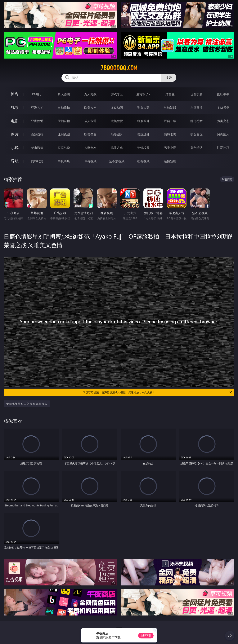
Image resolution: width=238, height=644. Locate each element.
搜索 (169, 78)
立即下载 (146, 635)
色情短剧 (170, 161)
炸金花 (170, 94)
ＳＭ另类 (223, 108)
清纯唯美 (170, 134)
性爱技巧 (223, 148)
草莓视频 (90, 161)
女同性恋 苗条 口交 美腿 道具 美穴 (27, 404)
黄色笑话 (196, 148)
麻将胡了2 (143, 94)
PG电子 (37, 94)
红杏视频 (143, 161)
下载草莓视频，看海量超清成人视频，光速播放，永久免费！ (158, 392)
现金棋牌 (196, 94)
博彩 (15, 94)
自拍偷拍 (64, 108)
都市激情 (37, 148)
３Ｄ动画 (117, 108)
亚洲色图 (64, 134)
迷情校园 (143, 148)
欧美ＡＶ (90, 108)
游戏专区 (117, 94)
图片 (15, 134)
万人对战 (90, 94)
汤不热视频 (117, 161)
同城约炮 (37, 161)
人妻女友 (90, 148)
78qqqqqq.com (119, 68)
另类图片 (223, 134)
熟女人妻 (143, 108)
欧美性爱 (117, 121)
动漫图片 (117, 134)
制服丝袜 (143, 121)
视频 (15, 107)
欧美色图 (90, 134)
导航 (15, 161)
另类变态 (223, 121)
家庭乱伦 (64, 148)
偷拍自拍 (64, 121)
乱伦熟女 (196, 121)
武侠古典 (117, 148)
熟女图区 (196, 134)
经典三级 (170, 121)
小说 (15, 148)
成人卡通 (90, 121)
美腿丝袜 (143, 134)
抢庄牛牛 (223, 94)
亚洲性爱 (37, 121)
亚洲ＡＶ (37, 108)
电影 (15, 121)
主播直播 (196, 108)
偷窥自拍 (37, 134)
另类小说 (170, 148)
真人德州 (64, 94)
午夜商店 (64, 161)
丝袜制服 (170, 108)
